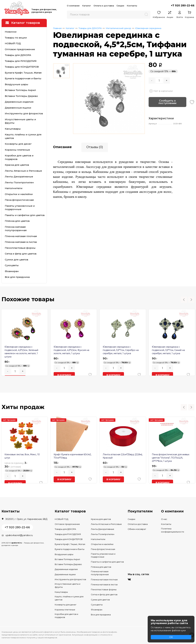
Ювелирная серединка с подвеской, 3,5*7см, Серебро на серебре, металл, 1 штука (121, 350)
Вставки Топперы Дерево (21, 96)
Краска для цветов (17, 165)
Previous (184, 300)
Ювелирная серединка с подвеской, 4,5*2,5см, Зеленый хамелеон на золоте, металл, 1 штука (21, 352)
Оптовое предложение (20, 49)
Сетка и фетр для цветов (21, 254)
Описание (62, 146)
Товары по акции (16, 38)
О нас (164, 519)
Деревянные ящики (18, 108)
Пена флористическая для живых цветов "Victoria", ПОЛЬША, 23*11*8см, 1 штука (171, 458)
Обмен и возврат (137, 529)
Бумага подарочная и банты (23, 78)
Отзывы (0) (95, 147)
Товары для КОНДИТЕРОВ (22, 67)
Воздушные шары (17, 84)
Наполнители (14, 188)
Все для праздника (17, 277)
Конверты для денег (18, 144)
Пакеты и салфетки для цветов (25, 215)
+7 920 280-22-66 (183, 6)
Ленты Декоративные (19, 177)
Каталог (87, 6)
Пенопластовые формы (20, 248)
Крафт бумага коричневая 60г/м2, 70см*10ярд (73, 456)
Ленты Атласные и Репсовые (23, 171)
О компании (73, 6)
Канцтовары (13, 129)
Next (191, 300)
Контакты (132, 6)
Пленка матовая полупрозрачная (16, 229)
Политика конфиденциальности (173, 530)
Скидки (120, 6)
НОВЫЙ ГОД (13, 43)
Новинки (11, 32)
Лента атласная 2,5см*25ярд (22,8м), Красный (123, 456)
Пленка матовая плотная (21, 236)
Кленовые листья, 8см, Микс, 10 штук (22, 456)
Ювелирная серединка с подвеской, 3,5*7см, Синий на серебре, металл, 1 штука (168, 350)
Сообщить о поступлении (167, 102)
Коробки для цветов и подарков (19, 157)
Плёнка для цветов (17, 221)
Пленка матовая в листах (21, 242)
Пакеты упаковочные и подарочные (20, 208)
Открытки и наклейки (19, 194)
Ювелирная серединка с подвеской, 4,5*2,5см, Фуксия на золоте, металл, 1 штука (71, 350)
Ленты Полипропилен (19, 182)
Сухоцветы (12, 265)
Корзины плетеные (17, 150)
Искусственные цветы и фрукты (20, 121)
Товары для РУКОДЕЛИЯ (21, 61)
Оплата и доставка (104, 6)
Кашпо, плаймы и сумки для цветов (23, 136)
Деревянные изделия (19, 102)
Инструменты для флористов (24, 113)
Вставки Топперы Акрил (20, 90)
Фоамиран (12, 271)
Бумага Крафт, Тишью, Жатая (23, 73)
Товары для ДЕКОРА (18, 55)
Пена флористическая (19, 200)
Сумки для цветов (17, 260)
